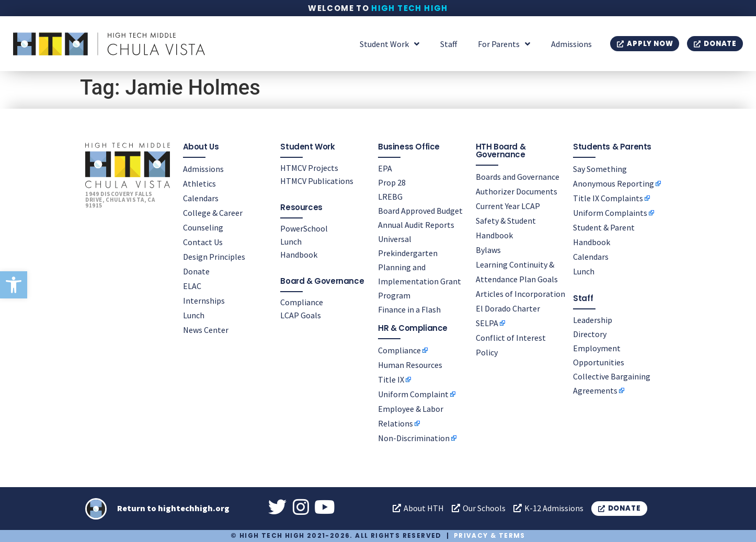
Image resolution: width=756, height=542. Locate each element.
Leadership (593, 320)
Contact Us (203, 242)
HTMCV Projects (309, 168)
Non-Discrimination (414, 438)
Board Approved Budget (420, 211)
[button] (14, 285)
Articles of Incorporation (520, 294)
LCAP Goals (301, 315)
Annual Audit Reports (416, 225)
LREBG (390, 197)
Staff (449, 44)
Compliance (302, 302)
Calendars (201, 198)
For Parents (504, 44)
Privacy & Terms (490, 535)
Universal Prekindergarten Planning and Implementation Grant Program (420, 267)
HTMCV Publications (317, 181)
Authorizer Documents (517, 191)
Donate (196, 271)
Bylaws (488, 250)
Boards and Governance (518, 177)
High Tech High (410, 8)
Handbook (299, 255)
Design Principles (214, 257)
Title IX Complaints (608, 198)
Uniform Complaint (413, 394)
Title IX (391, 379)
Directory (590, 334)
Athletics (199, 183)
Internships (204, 301)
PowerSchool (304, 228)
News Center (206, 330)
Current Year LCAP (508, 206)
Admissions (571, 44)
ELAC (192, 286)
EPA (385, 168)
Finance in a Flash (409, 309)
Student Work (390, 44)
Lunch (194, 315)
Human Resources (410, 365)
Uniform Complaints (610, 213)
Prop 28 (392, 182)
